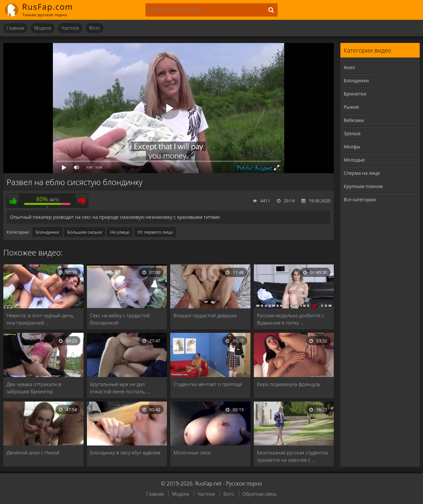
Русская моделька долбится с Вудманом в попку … (291, 319)
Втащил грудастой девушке (205, 315)
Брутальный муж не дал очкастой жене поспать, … (120, 388)
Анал (349, 67)
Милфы (352, 147)
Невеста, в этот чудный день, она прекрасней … (40, 319)
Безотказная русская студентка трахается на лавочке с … (293, 456)
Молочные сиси (192, 452)
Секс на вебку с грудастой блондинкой (120, 319)
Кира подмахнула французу (289, 384)
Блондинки (47, 232)
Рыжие (351, 107)
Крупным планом (363, 186)
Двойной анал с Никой (33, 452)
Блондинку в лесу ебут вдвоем (125, 452)
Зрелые (352, 133)
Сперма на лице (362, 173)
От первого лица (155, 232)
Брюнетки (355, 94)
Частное (70, 28)
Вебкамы (354, 120)
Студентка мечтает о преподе (208, 384)
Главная (15, 28)
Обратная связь (260, 494)
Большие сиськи (85, 232)
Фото (94, 28)
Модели (43, 28)
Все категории (360, 199)
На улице (120, 232)
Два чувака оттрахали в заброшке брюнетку (34, 388)
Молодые (354, 160)
